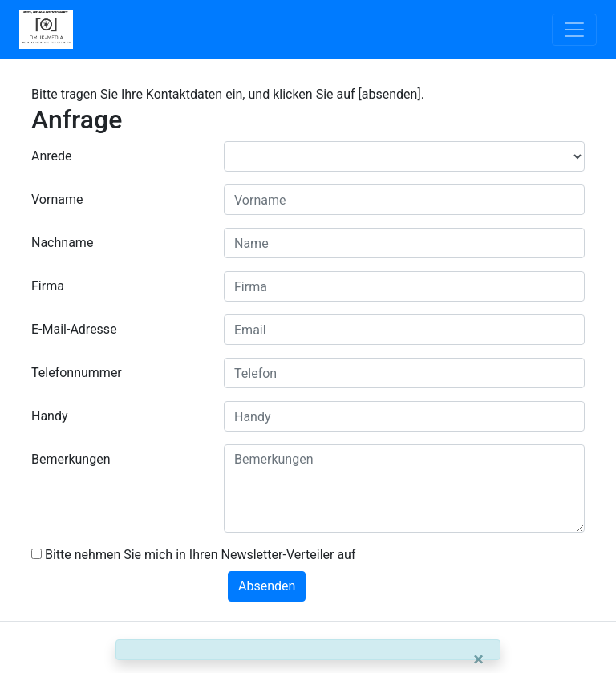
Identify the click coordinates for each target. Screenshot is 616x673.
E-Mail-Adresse (74, 329)
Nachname (62, 243)
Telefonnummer (77, 373)
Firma (48, 286)
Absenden (267, 586)
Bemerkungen (71, 459)
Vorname (57, 199)
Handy (50, 416)
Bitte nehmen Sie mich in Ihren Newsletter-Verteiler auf (194, 555)
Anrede (52, 156)
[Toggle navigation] (574, 30)
